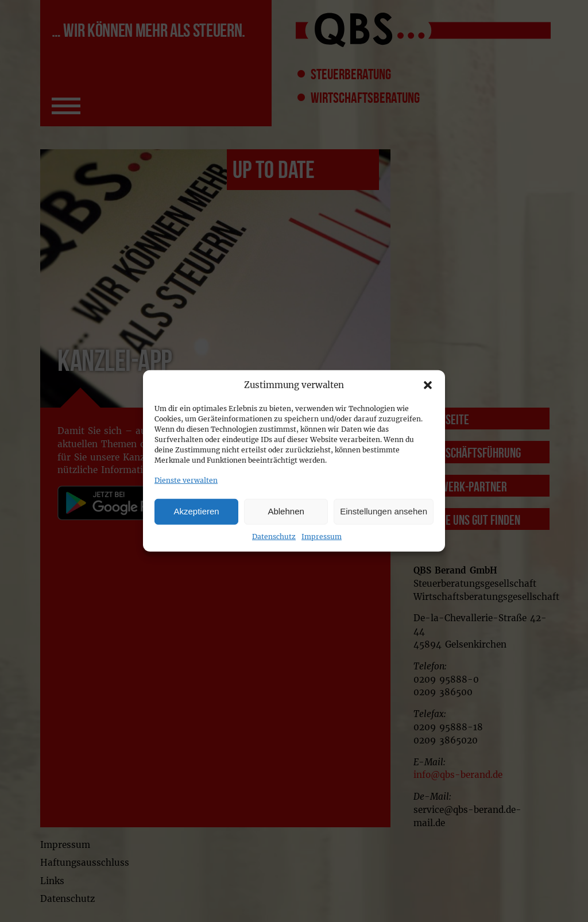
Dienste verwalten (186, 480)
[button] (428, 385)
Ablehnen (286, 511)
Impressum (322, 536)
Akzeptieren (196, 511)
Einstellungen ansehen (384, 511)
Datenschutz (274, 536)
